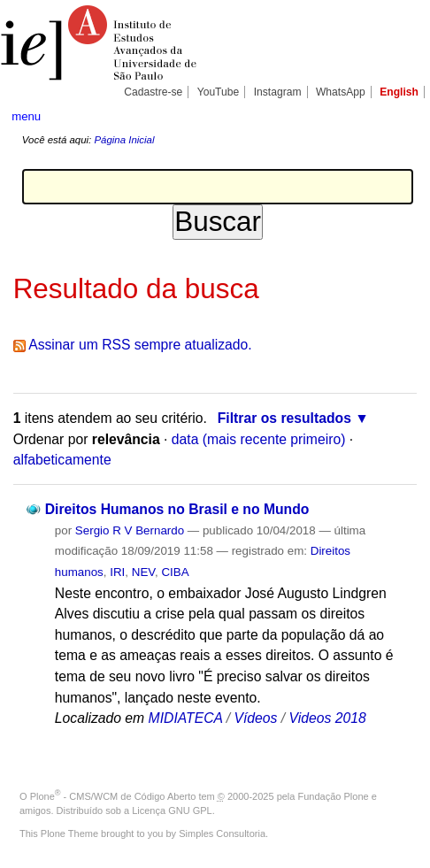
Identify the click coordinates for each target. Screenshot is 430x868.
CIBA (175, 572)
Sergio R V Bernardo (130, 530)
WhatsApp (341, 92)
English (399, 92)
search (400, 115)
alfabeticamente (62, 460)
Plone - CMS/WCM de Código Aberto (113, 796)
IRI (117, 572)
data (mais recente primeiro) (259, 439)
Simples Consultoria (222, 833)
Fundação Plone (334, 796)
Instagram (278, 92)
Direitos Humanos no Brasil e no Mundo (177, 509)
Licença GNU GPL (172, 810)
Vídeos (256, 718)
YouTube (219, 92)
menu (26, 116)
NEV (143, 572)
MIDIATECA (186, 718)
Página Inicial (124, 140)
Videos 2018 (328, 718)
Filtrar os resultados (284, 418)
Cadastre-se (153, 92)
